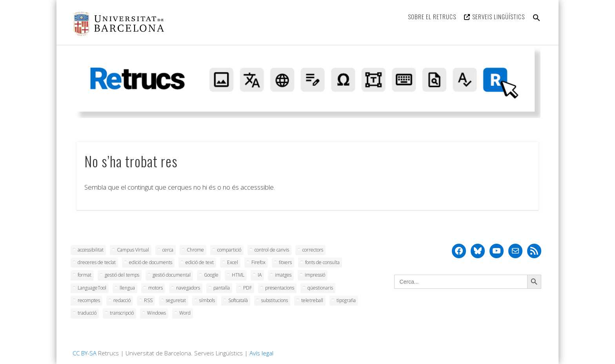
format (85, 275)
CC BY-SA (85, 353)
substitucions (275, 300)
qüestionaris (320, 288)
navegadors (188, 288)
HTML (238, 275)
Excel (233, 262)
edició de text (200, 262)
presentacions (280, 288)
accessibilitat (91, 250)
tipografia (346, 300)
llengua (127, 288)
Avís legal (261, 353)
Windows (156, 313)
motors (156, 288)
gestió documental (172, 275)
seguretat (176, 300)
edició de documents (151, 262)
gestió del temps (122, 275)
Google (211, 275)
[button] (537, 23)
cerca (168, 250)
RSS (148, 300)
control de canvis (272, 250)
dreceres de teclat (97, 262)
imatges (283, 275)
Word (185, 313)
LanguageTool (92, 288)
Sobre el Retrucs (432, 16)
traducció (87, 313)
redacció (122, 300)
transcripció (122, 313)
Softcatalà (238, 300)
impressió (315, 275)
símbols (207, 300)
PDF (247, 288)
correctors (313, 250)
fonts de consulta (322, 262)
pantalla (222, 288)
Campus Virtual (133, 250)
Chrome (195, 250)
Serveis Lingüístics (499, 16)
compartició (229, 250)
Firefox (258, 262)
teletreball (312, 300)
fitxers (285, 262)
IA (260, 275)
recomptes (89, 300)
